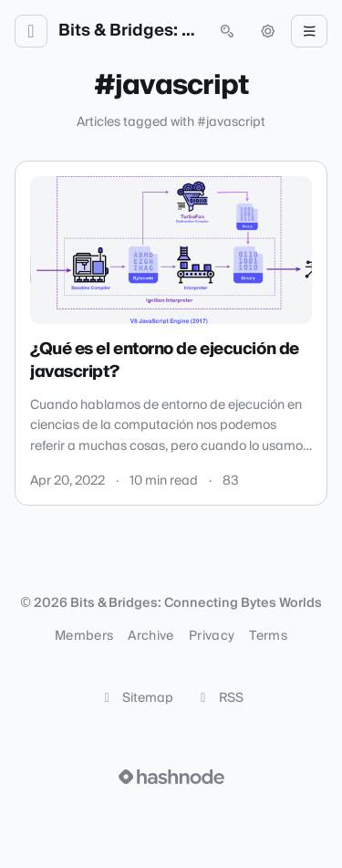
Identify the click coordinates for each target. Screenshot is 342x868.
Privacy (212, 636)
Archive (150, 636)
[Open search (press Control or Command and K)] (227, 31)
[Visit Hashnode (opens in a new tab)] (171, 777)
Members (84, 636)
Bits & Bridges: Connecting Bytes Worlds (129, 31)
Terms (268, 636)
